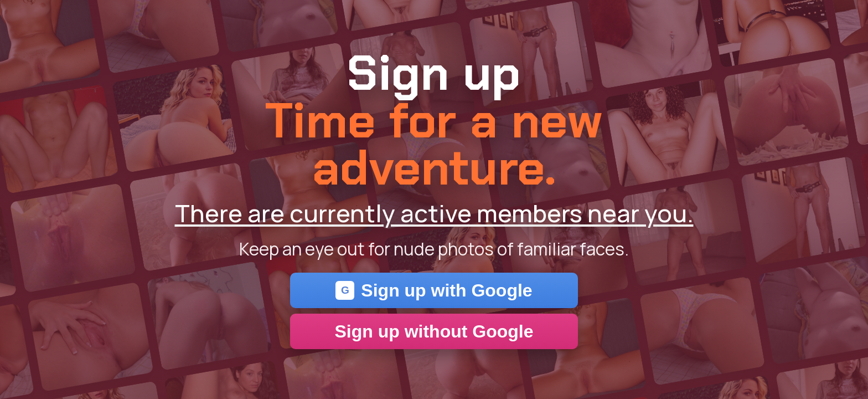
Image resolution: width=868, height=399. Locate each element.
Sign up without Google (434, 331)
